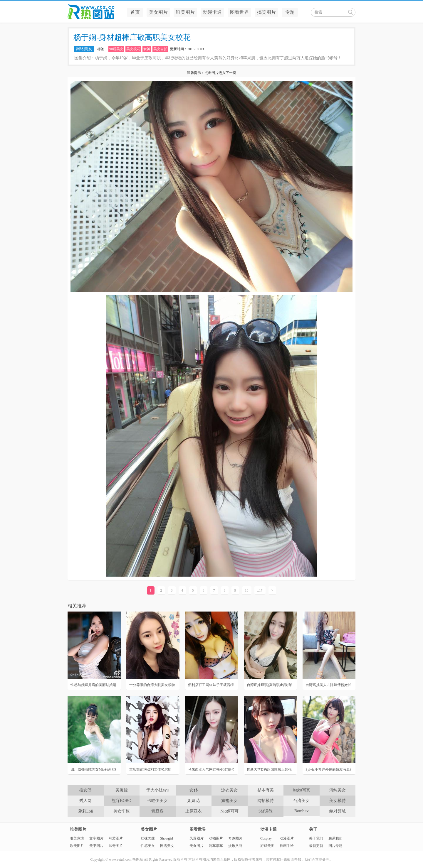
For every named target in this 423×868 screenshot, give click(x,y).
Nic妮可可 (229, 811)
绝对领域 (338, 811)
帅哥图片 (116, 846)
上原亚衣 (194, 811)
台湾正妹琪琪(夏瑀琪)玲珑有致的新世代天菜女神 (270, 685)
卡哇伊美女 (157, 801)
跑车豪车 (216, 846)
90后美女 (116, 49)
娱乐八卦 (235, 846)
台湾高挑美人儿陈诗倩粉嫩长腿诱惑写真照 (328, 685)
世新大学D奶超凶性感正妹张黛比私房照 (270, 769)
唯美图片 (185, 12)
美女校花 (133, 49)
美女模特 (338, 801)
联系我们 (335, 838)
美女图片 (158, 12)
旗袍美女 (229, 801)
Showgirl (167, 838)
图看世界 (239, 12)
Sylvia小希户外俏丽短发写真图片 (328, 769)
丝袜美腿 (148, 838)
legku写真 (302, 790)
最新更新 (316, 846)
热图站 (95, 12)
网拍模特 (266, 801)
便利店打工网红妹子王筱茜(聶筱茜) (211, 685)
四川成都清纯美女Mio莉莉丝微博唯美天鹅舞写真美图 (93, 769)
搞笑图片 (266, 12)
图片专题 (335, 846)
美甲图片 (96, 846)
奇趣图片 (235, 838)
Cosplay (266, 838)
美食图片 (197, 846)
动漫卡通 (212, 12)
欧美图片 (77, 846)
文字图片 (96, 838)
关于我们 (316, 838)
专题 (290, 12)
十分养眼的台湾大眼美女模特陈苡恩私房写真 (152, 685)
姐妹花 (194, 801)
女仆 (194, 790)
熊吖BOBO (121, 801)
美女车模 (122, 811)
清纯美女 (338, 790)
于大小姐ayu (157, 790)
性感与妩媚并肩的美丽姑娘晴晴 (93, 685)
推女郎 (85, 790)
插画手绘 (287, 846)
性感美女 (148, 846)
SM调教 (266, 811)
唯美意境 (77, 838)
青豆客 (157, 811)
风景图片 (197, 838)
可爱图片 (116, 838)
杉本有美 (266, 790)
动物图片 (216, 838)
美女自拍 (160, 49)
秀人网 (85, 801)
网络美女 (84, 49)
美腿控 (122, 790)
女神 (147, 49)
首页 (135, 12)
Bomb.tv (302, 811)
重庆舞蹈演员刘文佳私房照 (150, 769)
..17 (260, 590)
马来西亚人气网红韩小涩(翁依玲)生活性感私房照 (211, 769)
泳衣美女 (229, 790)
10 (247, 590)
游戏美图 (267, 846)
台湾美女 (301, 801)
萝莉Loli (86, 811)
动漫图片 (287, 838)
